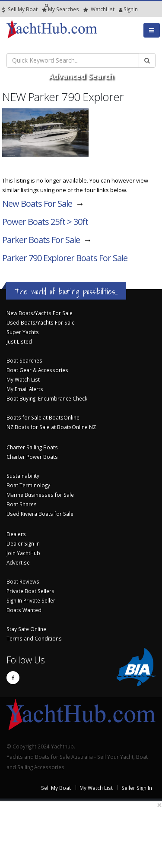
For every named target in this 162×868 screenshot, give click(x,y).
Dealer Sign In (23, 543)
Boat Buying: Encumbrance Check (47, 398)
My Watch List (23, 379)
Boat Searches (24, 360)
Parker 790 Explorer (65, 258)
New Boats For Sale (37, 204)
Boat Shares (22, 504)
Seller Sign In (137, 788)
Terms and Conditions (34, 638)
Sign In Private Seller (31, 600)
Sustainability (23, 476)
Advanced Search (81, 76)
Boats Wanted (24, 610)
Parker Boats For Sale (41, 240)
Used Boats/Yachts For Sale (41, 322)
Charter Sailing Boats (32, 447)
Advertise (18, 562)
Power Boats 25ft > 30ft (45, 222)
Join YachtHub (23, 553)
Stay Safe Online (26, 629)
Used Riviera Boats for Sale (40, 514)
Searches (60, 9)
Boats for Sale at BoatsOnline (43, 417)
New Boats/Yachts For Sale (40, 313)
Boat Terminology (28, 485)
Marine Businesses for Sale (40, 495)
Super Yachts (23, 332)
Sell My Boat (20, 9)
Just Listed (19, 341)
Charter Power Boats (32, 457)
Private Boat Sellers (30, 591)
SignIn (121, 9)
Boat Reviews (23, 581)
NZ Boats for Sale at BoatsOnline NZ (51, 427)
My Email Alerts (25, 389)
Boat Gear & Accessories (37, 370)
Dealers (16, 534)
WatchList (99, 9)
